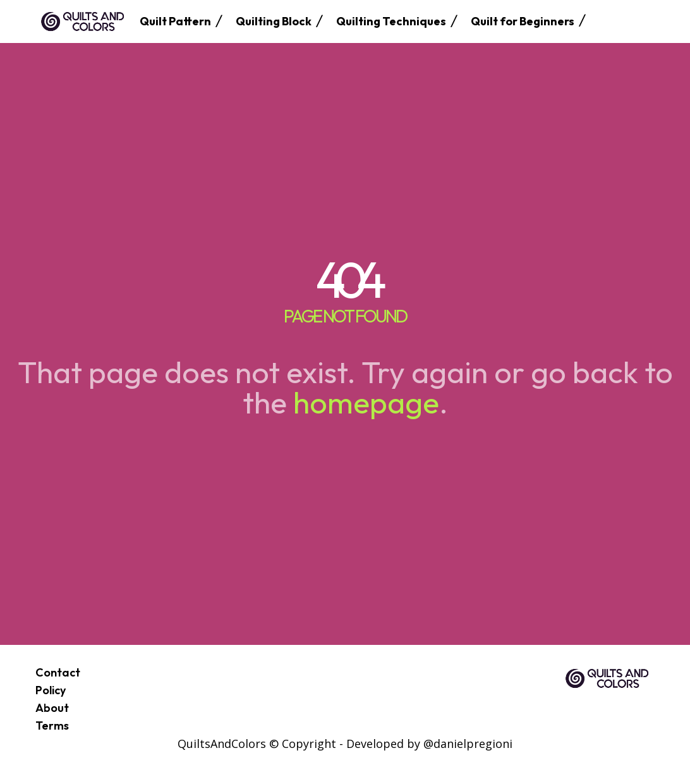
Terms (52, 726)
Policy (51, 690)
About (52, 708)
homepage (366, 402)
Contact (58, 672)
